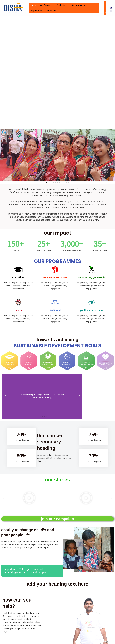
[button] (105, 8)
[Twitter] (111, 8)
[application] (51, 5)
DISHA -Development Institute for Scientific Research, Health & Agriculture (4, 13)
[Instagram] (111, 11)
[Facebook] (110, 5)
